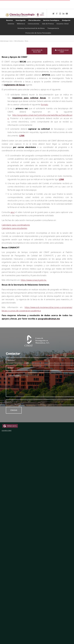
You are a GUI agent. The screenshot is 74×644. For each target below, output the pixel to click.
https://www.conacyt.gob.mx (34, 280)
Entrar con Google (10, 426)
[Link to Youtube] (67, 14)
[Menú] (43, 13)
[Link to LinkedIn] (63, 14)
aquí (13, 212)
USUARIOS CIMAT (7, 430)
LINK (22, 136)
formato (44, 104)
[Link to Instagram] (60, 14)
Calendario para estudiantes (14, 228)
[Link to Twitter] (54, 14)
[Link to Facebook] (57, 14)
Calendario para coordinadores (16, 225)
